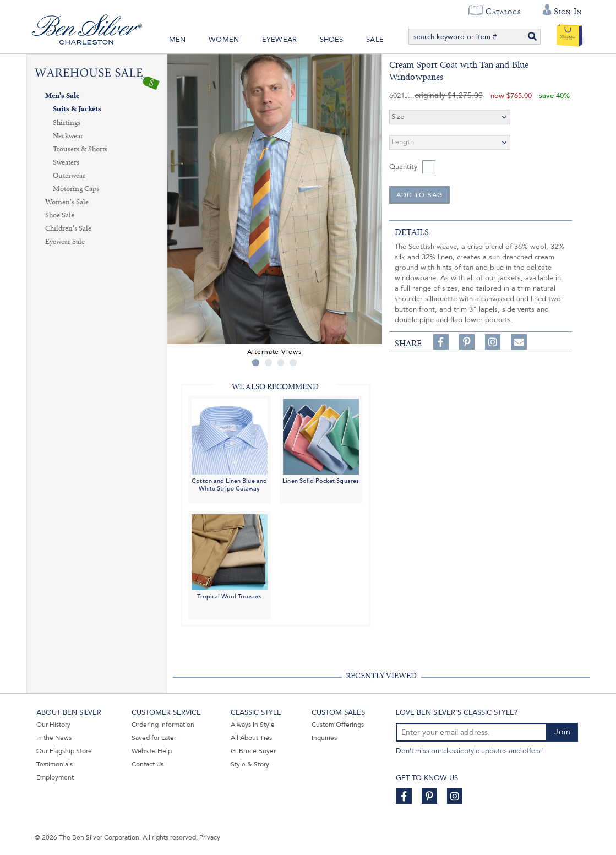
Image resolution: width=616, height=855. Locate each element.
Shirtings (67, 123)
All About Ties (251, 738)
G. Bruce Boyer (253, 751)
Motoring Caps (76, 189)
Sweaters (66, 162)
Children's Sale (68, 228)
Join (563, 732)
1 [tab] (256, 363)
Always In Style (253, 725)
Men (178, 40)
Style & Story (250, 764)
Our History (53, 725)
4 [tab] (293, 363)
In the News (54, 738)
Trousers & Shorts (80, 149)
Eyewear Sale (65, 242)
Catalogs (503, 12)
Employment (55, 777)
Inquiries (324, 738)
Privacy (210, 837)
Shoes (332, 40)
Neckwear (68, 136)
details (412, 232)
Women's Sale (67, 202)
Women (224, 40)
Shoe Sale (60, 215)
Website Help (152, 751)
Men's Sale (62, 96)
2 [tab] (268, 363)
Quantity (403, 167)
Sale (375, 40)
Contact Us (148, 764)
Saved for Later (154, 738)
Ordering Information (163, 725)
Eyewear (279, 40)
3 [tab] (281, 363)
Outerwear (69, 176)
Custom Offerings (338, 725)
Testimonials (54, 764)
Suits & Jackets (77, 109)
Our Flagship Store (64, 751)
